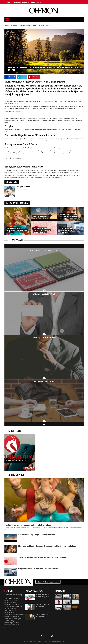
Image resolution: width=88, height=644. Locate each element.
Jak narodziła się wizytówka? (44, 294)
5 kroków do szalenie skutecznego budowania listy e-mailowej (28, 2)
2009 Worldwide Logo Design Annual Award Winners (43, 217)
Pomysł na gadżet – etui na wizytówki (44, 251)
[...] (14, 530)
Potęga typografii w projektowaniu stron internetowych (66, 230)
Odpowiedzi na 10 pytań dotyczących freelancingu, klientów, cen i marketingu (68, 216)
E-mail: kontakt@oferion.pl (13, 595)
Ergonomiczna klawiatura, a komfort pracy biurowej (12, 625)
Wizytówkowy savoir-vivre (44, 381)
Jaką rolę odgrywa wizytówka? (44, 338)
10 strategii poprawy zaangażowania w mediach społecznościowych (42, 230)
